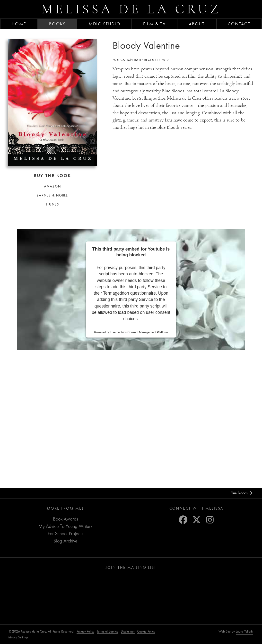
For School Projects (65, 534)
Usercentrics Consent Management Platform (139, 332)
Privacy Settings (18, 637)
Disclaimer (128, 631)
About (197, 24)
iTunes (52, 204)
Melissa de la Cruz (131, 9)
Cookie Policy (146, 631)
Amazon (52, 186)
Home (19, 24)
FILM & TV (154, 24)
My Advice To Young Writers (65, 526)
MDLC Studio (105, 24)
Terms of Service (108, 631)
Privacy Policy (85, 631)
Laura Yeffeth (244, 632)
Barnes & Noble (52, 195)
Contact (239, 24)
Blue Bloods (242, 493)
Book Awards (65, 519)
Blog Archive (65, 541)
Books (57, 24)
